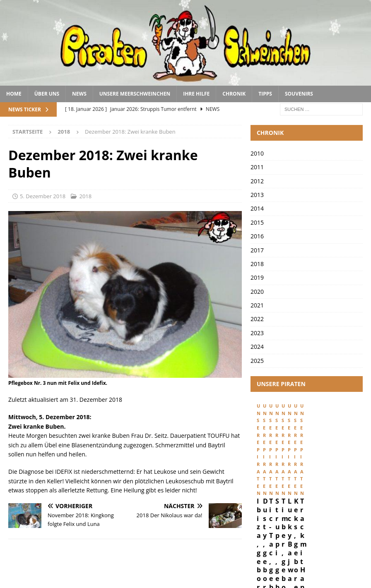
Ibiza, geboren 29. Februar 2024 (285, 476)
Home (14, 94)
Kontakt (355, 564)
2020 (257, 292)
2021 (257, 305)
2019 (257, 277)
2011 (257, 167)
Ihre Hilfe (196, 94)
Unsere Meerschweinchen (135, 94)
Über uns (47, 94)
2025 (257, 361)
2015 (257, 222)
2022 (257, 319)
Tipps (265, 94)
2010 (257, 153)
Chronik (234, 94)
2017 (257, 250)
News (79, 94)
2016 (257, 236)
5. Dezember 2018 (43, 196)
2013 (257, 195)
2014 (257, 208)
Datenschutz (316, 564)
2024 (257, 347)
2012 (257, 181)
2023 (257, 333)
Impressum (275, 564)
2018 (85, 196)
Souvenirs (299, 94)
